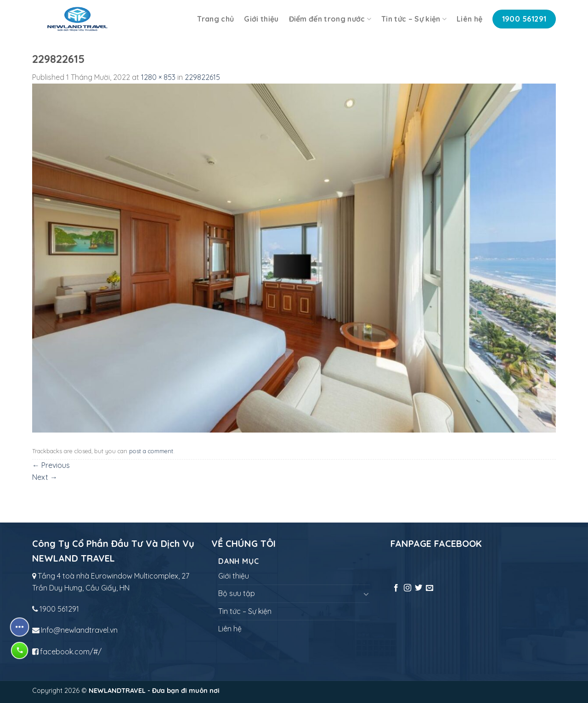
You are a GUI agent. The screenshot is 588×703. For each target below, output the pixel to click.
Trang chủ (215, 19)
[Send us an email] (430, 588)
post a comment (151, 451)
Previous (51, 465)
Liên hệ (469, 19)
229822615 (202, 77)
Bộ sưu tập (237, 593)
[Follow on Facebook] (396, 588)
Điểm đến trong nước (330, 19)
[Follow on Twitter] (418, 588)
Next (45, 477)
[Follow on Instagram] (407, 588)
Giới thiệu (261, 19)
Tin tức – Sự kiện (414, 19)
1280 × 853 (158, 77)
